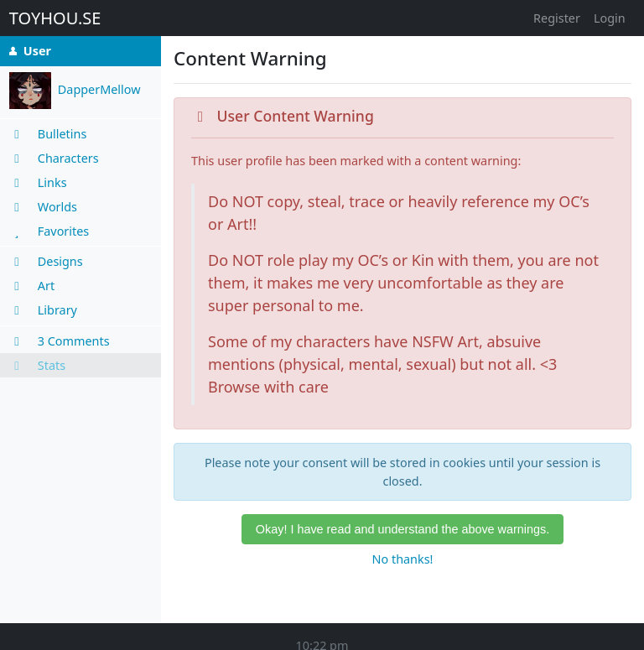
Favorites (49, 231)
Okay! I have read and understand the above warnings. (402, 529)
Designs (46, 261)
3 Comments (60, 341)
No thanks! (403, 559)
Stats (37, 365)
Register (557, 18)
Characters (54, 158)
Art (32, 286)
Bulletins (48, 134)
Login (610, 18)
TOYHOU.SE (55, 18)
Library (43, 310)
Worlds (43, 207)
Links (38, 182)
